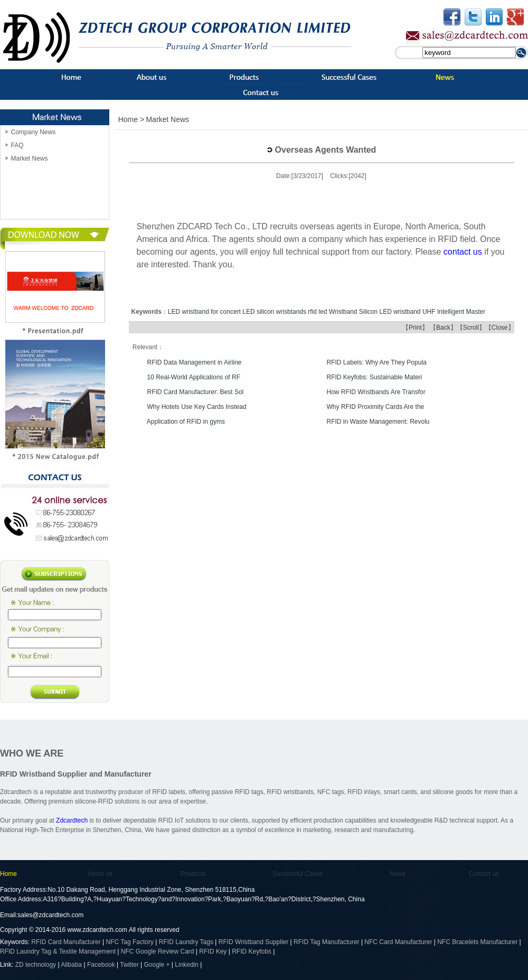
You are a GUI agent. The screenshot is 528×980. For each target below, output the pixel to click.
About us (100, 874)
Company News (33, 132)
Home (8, 874)
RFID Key (213, 951)
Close (500, 328)
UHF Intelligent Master (454, 312)
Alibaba (71, 965)
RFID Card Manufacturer (66, 942)
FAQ (17, 145)
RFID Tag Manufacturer (327, 942)
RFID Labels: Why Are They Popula (377, 362)
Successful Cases (298, 874)
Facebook (101, 965)
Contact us (484, 874)
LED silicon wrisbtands (274, 312)
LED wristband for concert (204, 312)
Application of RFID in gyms (186, 422)
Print (415, 328)
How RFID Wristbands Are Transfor (376, 392)
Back (443, 328)
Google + (157, 965)
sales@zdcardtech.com (50, 915)
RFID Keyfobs (252, 951)
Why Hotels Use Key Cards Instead (197, 407)
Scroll (471, 328)
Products (193, 874)
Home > (131, 119)
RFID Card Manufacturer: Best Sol (196, 392)
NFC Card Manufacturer (398, 942)
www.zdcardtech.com (97, 930)
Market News (29, 158)
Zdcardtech (72, 820)
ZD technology (37, 965)
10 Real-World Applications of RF (194, 377)
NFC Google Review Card (158, 951)
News (398, 874)
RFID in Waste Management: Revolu (378, 422)
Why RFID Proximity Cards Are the (376, 407)
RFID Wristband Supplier (254, 942)
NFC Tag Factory (130, 942)
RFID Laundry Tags (186, 942)
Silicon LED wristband (390, 312)
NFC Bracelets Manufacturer (477, 942)
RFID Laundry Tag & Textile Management (58, 951)
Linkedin (187, 965)
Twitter (129, 965)
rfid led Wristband (332, 312)
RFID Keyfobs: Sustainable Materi (375, 377)
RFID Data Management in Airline (195, 362)
